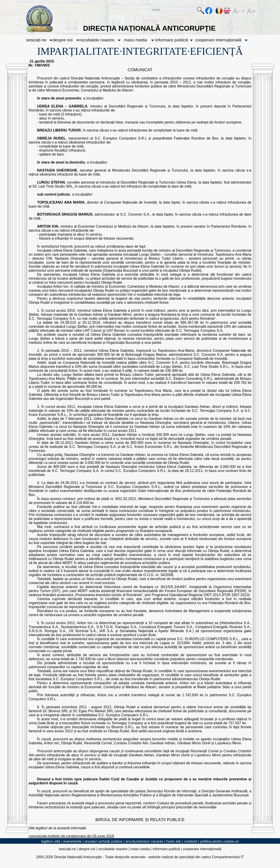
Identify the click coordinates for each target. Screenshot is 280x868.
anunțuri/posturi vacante (144, 841)
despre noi (63, 40)
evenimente (73, 841)
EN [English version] (227, 11)
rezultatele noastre (97, 40)
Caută (201, 11)
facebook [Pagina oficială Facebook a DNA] (209, 11)
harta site (174, 841)
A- (236, 11)
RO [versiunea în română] (219, 11)
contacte (190, 841)
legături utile (51, 841)
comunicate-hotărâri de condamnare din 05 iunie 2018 (71, 836)
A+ (251, 11)
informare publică (172, 40)
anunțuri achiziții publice (104, 841)
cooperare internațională (218, 40)
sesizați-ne (36, 40)
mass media (136, 40)
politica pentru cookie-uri (220, 841)
